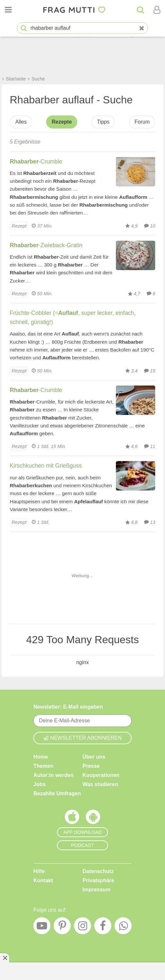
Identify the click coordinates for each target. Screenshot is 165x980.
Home (41, 756)
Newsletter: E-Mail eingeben (68, 707)
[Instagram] (82, 927)
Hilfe (39, 871)
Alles (21, 122)
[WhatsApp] (123, 927)
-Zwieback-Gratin (46, 245)
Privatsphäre (98, 880)
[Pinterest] (62, 927)
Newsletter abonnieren (82, 738)
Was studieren (100, 784)
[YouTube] (42, 927)
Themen (43, 766)
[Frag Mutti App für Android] (93, 818)
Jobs (39, 784)
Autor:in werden (54, 775)
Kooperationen (101, 775)
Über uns (94, 756)
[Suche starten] (24, 28)
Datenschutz (98, 871)
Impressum (96, 889)
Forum (142, 122)
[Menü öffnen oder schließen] (8, 10)
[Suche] (140, 10)
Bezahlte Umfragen (57, 793)
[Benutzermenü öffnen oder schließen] (157, 10)
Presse (91, 766)
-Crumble (36, 162)
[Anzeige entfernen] (5, 958)
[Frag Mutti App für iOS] (72, 818)
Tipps (103, 122)
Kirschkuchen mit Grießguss (46, 466)
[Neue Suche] (142, 28)
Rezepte (62, 122)
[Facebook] (103, 927)
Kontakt (43, 880)
